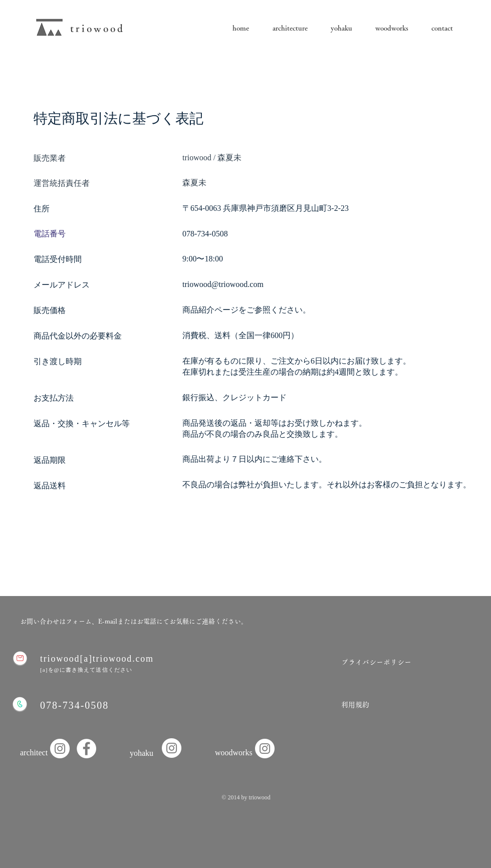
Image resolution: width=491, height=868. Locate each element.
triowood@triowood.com (223, 284)
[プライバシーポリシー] (376, 663)
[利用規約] (355, 705)
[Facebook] (86, 749)
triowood (97, 28)
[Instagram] (172, 748)
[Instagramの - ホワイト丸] (60, 749)
